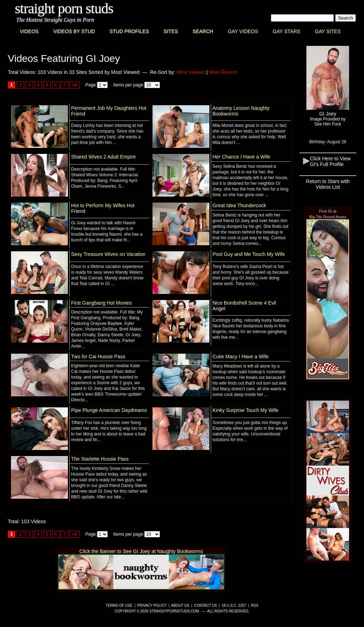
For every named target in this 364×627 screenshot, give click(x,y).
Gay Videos (243, 31)
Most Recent (223, 72)
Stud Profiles (129, 31)
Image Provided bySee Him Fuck (328, 122)
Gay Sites (328, 31)
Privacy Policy (152, 605)
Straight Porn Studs (64, 8)
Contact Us (205, 605)
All (75, 85)
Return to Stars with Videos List (328, 184)
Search (203, 31)
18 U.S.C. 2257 (234, 605)
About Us (180, 605)
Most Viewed (191, 72)
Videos (29, 31)
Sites (171, 31)
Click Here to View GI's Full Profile (330, 161)
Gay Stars (287, 31)
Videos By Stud (74, 31)
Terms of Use (119, 605)
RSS (255, 605)
